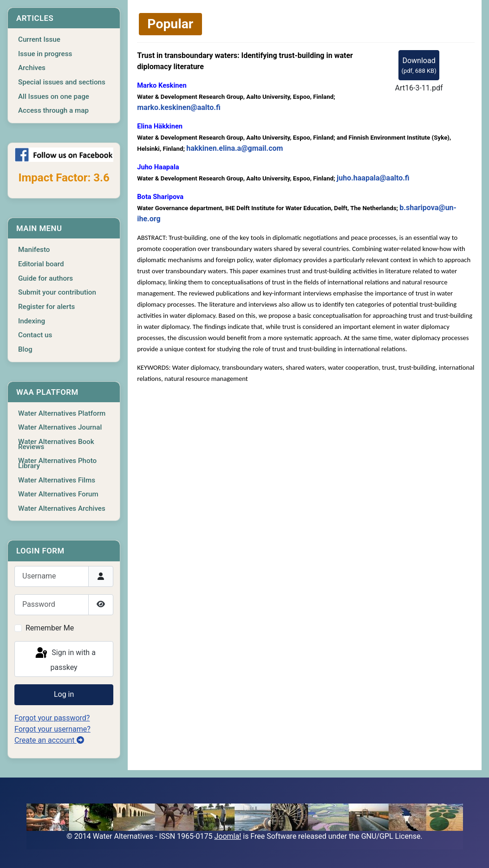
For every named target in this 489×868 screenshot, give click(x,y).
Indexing (32, 321)
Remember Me (50, 628)
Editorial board (41, 264)
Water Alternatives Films (57, 480)
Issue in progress (45, 54)
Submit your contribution (57, 292)
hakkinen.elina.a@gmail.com (235, 148)
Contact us (35, 335)
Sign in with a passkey (65, 659)
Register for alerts (46, 307)
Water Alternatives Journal (60, 427)
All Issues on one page (54, 96)
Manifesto (34, 250)
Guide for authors (46, 278)
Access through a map (53, 110)
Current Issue (39, 39)
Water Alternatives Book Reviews (56, 444)
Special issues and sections (62, 82)
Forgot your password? (52, 718)
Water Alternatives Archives (62, 508)
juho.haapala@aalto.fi (373, 178)
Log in (64, 694)
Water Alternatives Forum (58, 494)
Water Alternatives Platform (62, 413)
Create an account (49, 740)
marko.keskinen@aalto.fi (179, 107)
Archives (32, 68)
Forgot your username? (52, 729)
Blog (25, 349)
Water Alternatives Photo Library (57, 463)
